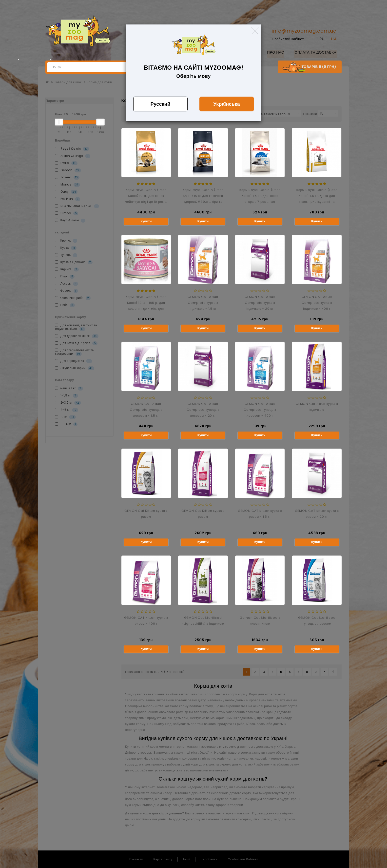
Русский (160, 104)
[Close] (255, 31)
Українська (227, 104)
